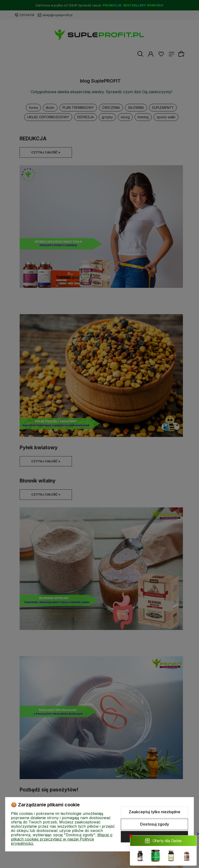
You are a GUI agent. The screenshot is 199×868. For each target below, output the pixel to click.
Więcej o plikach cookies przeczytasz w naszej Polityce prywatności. (62, 839)
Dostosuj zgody (155, 824)
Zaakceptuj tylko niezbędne (155, 812)
